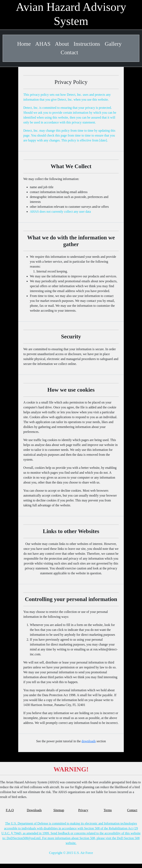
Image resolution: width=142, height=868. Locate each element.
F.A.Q (10, 810)
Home (24, 44)
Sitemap (59, 810)
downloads (89, 741)
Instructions (87, 44)
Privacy (83, 810)
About (62, 44)
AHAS (43, 44)
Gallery (113, 44)
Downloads (34, 810)
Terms (108, 810)
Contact (69, 52)
